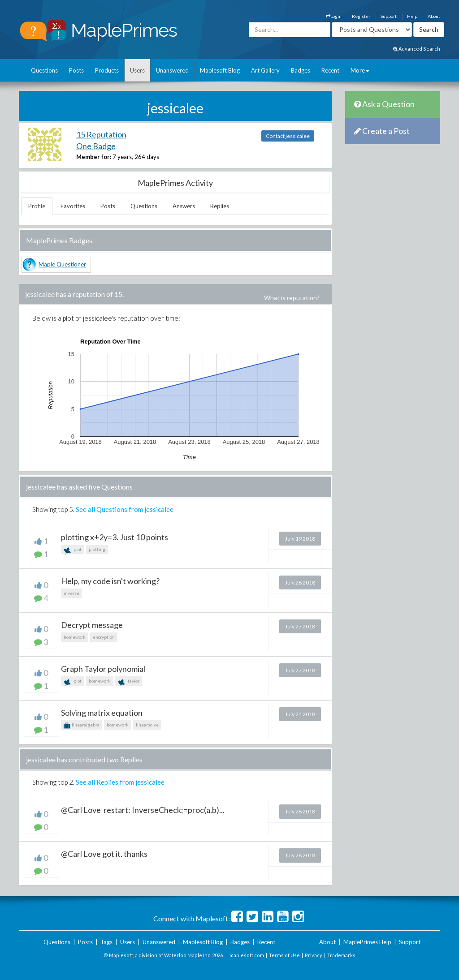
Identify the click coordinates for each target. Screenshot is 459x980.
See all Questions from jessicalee (125, 509)
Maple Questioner (62, 264)
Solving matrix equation (102, 713)
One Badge (96, 146)
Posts (76, 70)
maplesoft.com (247, 955)
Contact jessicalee (288, 136)
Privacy (314, 955)
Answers (184, 206)
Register (361, 16)
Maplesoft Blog (220, 70)
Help (412, 16)
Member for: (94, 157)
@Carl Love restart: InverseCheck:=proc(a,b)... (143, 810)
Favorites (73, 206)
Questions (44, 70)
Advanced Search (417, 49)
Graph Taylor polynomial (103, 669)
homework (75, 637)
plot (73, 550)
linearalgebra (82, 726)
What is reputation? (292, 298)
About (434, 16)
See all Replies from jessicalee (120, 782)
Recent (330, 70)
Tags (106, 942)
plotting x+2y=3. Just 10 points (115, 537)
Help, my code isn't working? (110, 581)
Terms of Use (284, 955)
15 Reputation (101, 134)
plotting (97, 549)
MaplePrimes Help (367, 942)
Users (137, 70)
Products (107, 70)
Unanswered (172, 70)
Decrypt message (92, 625)
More (360, 70)
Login (334, 16)
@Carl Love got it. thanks (104, 854)
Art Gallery (265, 70)
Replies (220, 206)
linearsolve (147, 725)
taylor (129, 682)
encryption (104, 637)
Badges (301, 70)
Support (389, 16)
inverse (71, 593)
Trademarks (341, 955)
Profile (37, 206)
